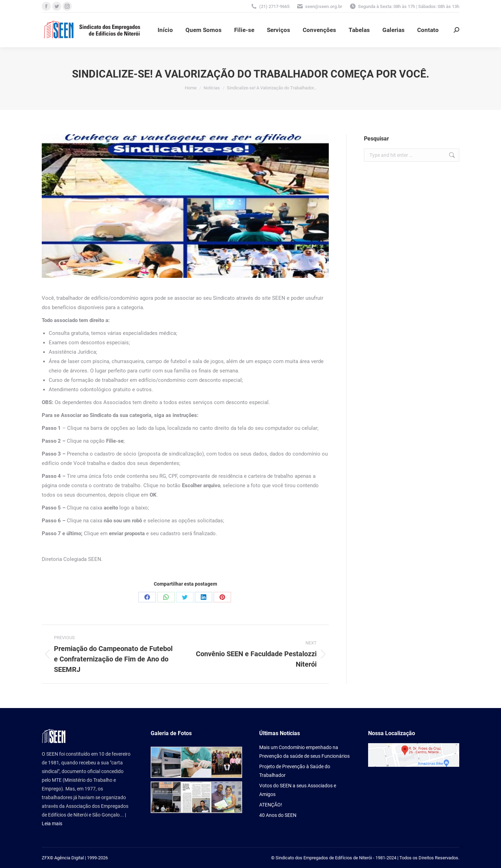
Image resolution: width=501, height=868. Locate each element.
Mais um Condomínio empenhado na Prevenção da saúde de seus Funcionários (304, 752)
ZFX (46, 858)
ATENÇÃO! (271, 805)
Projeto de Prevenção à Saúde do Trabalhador (295, 771)
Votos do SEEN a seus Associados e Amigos (298, 790)
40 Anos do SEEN (278, 815)
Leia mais (52, 823)
